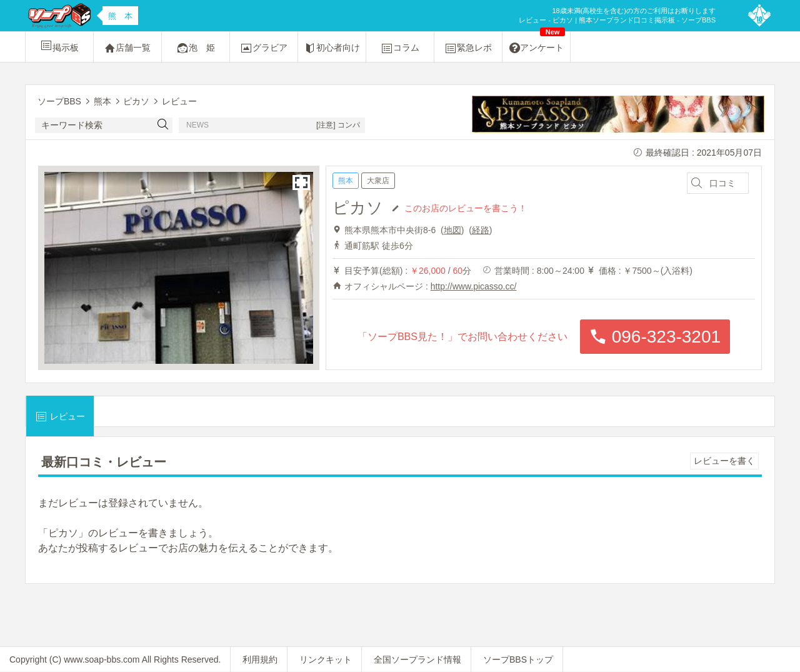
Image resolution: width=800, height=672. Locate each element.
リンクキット (326, 659)
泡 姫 (196, 48)
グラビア (264, 48)
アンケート (537, 43)
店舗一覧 (127, 48)
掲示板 (59, 46)
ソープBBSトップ (518, 659)
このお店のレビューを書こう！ (466, 208)
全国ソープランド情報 (417, 659)
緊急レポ (468, 48)
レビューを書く (724, 461)
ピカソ (358, 208)
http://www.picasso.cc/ (474, 286)
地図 (452, 230)
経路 (481, 230)
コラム (400, 48)
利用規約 (260, 659)
